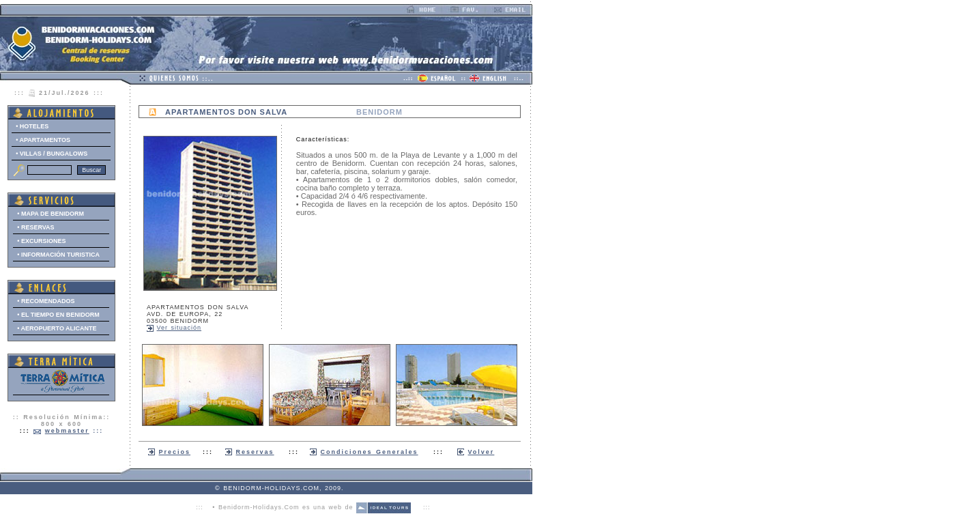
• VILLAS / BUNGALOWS (52, 154)
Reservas (255, 452)
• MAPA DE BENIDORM (51, 214)
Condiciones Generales (370, 452)
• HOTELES (32, 126)
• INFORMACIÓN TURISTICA (58, 255)
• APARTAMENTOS (43, 140)
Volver (481, 452)
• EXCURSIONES (41, 241)
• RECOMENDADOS (46, 301)
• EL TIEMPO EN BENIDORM (58, 315)
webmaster (67, 431)
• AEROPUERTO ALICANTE (57, 328)
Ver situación (179, 328)
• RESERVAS (35, 227)
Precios (175, 452)
